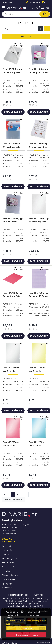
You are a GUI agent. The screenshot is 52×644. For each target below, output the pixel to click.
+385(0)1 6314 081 (35, 2)
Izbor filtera (26, 37)
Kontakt (47, 2)
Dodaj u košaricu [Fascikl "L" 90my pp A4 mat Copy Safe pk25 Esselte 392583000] (13, 187)
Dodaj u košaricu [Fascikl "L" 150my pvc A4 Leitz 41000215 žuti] (39, 411)
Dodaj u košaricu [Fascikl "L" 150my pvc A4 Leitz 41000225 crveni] (13, 485)
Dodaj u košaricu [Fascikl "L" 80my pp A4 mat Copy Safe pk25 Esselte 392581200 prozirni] (13, 112)
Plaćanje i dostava (10, 575)
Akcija (4, 2)
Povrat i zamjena (9, 579)
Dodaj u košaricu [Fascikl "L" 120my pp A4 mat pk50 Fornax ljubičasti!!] (39, 336)
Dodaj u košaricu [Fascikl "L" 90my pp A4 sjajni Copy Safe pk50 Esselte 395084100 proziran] (39, 187)
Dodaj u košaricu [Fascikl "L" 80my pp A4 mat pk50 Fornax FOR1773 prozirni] (39, 112)
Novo (11, 2)
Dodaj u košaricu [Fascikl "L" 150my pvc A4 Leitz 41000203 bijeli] (13, 411)
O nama (5, 554)
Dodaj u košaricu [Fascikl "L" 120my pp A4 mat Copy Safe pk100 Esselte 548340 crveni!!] (13, 336)
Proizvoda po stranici (13, 500)
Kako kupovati (8, 563)
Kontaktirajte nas (10, 558)
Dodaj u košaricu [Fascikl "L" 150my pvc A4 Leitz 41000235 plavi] (39, 485)
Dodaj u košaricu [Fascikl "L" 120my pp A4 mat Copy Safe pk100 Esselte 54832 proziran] (39, 261)
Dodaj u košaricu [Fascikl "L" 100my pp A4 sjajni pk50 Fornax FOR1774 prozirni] (13, 261)
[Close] (26, 628)
